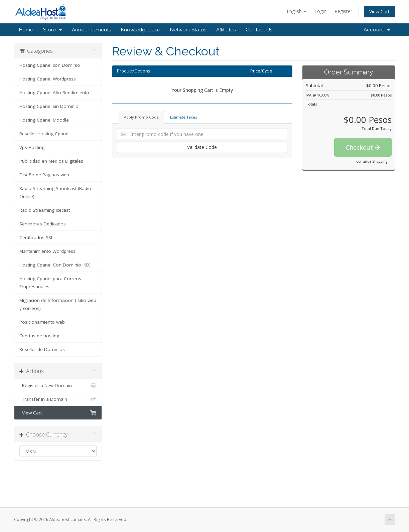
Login (320, 11)
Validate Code (202, 147)
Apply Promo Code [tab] (141, 117)
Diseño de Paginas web (44, 175)
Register (343, 11)
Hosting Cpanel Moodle (44, 120)
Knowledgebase (141, 30)
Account (377, 30)
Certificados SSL (36, 237)
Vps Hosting (32, 147)
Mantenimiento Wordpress (47, 251)
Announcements (91, 30)
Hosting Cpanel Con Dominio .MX (55, 265)
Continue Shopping (372, 161)
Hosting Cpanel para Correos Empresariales (50, 283)
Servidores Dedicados (43, 224)
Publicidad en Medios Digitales (51, 161)
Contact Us (259, 30)
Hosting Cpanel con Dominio (50, 65)
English (297, 11)
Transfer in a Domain (58, 399)
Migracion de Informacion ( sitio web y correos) (58, 304)
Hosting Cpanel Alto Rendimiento (54, 93)
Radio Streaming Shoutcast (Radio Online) (55, 192)
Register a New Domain (58, 385)
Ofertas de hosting (39, 336)
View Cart (379, 12)
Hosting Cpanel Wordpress (48, 79)
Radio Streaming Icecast (45, 210)
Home (26, 30)
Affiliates (226, 30)
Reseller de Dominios (42, 349)
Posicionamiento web (42, 322)
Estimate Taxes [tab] (183, 117)
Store (52, 30)
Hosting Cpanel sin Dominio (49, 106)
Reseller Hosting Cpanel (44, 134)
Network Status (188, 30)
